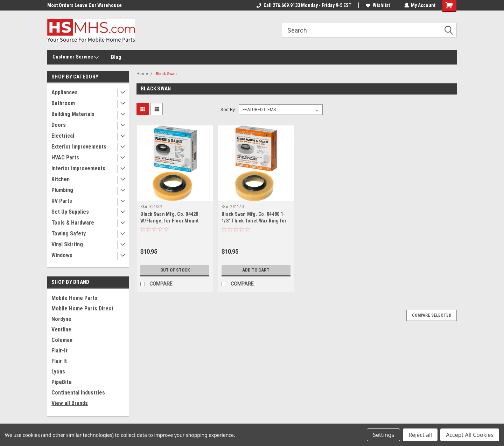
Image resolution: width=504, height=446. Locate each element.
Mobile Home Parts (74, 298)
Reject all (420, 435)
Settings (383, 435)
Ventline (61, 330)
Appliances (65, 92)
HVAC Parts (65, 157)
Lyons (58, 372)
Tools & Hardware (73, 223)
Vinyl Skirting (67, 244)
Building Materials (73, 114)
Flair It (59, 361)
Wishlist (377, 5)
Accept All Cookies (470, 435)
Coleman (62, 340)
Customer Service (76, 57)
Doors (59, 125)
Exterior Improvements (79, 147)
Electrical (63, 136)
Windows (62, 255)
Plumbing (62, 190)
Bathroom (63, 103)
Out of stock (175, 270)
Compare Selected (432, 315)
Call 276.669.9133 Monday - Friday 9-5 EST (304, 5)
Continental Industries (78, 393)
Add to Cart (256, 270)
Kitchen (61, 179)
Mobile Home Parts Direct (82, 308)
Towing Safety (69, 234)
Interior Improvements (78, 168)
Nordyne (61, 319)
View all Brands (70, 403)
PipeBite (62, 382)
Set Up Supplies (70, 212)
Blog (116, 57)
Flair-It (59, 351)
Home (142, 74)
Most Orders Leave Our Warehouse (85, 5)
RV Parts (62, 201)
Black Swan (166, 74)
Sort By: (228, 109)
